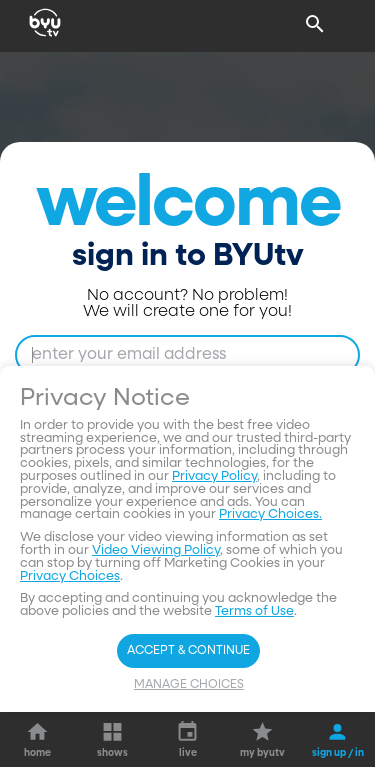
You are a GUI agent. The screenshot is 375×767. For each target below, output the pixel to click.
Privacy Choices (70, 576)
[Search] (315, 24)
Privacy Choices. (270, 514)
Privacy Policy (214, 476)
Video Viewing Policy (156, 550)
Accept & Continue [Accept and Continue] (188, 651)
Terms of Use (254, 611)
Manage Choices (189, 685)
